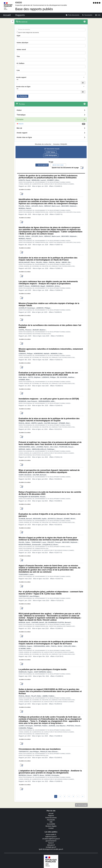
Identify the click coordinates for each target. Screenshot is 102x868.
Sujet (18, 36)
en (18, 79)
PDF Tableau (51, 152)
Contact (51, 828)
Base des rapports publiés (34, 9)
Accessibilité (51, 824)
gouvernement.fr (51, 841)
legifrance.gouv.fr (51, 837)
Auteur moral (21, 49)
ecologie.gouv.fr (51, 847)
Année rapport (22, 133)
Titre (18, 56)
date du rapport (42, 165)
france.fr (51, 843)
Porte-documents (51, 818)
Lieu (18, 70)
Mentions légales (51, 826)
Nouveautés (51, 820)
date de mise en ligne (58, 165)
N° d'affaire (21, 63)
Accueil (51, 813)
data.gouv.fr (51, 845)
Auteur (19, 110)
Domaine (20, 119)
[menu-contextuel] (17, 32)
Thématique (21, 115)
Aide (51, 822)
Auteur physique (22, 43)
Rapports (51, 816)
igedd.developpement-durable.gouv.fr (51, 849)
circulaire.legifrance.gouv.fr (51, 839)
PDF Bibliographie (51, 155)
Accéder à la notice (25, 189)
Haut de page (81, 805)
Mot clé (19, 128)
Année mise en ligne (24, 137)
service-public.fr (51, 834)
